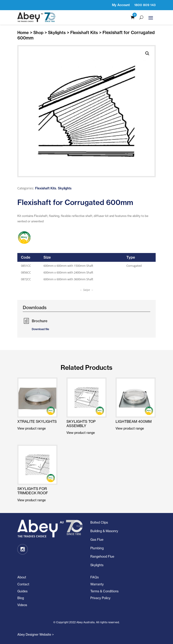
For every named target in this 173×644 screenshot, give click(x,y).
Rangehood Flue (102, 556)
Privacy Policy (100, 598)
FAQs (94, 577)
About (22, 577)
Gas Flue (97, 539)
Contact (23, 584)
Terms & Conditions (104, 591)
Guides (22, 591)
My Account (121, 5)
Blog (21, 598)
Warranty (97, 584)
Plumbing (97, 548)
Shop (38, 33)
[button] (147, 53)
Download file (40, 329)
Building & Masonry (104, 531)
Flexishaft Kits (84, 33)
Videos (22, 605)
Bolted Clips (99, 522)
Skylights (57, 33)
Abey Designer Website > (36, 634)
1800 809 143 (145, 5)
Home (23, 33)
